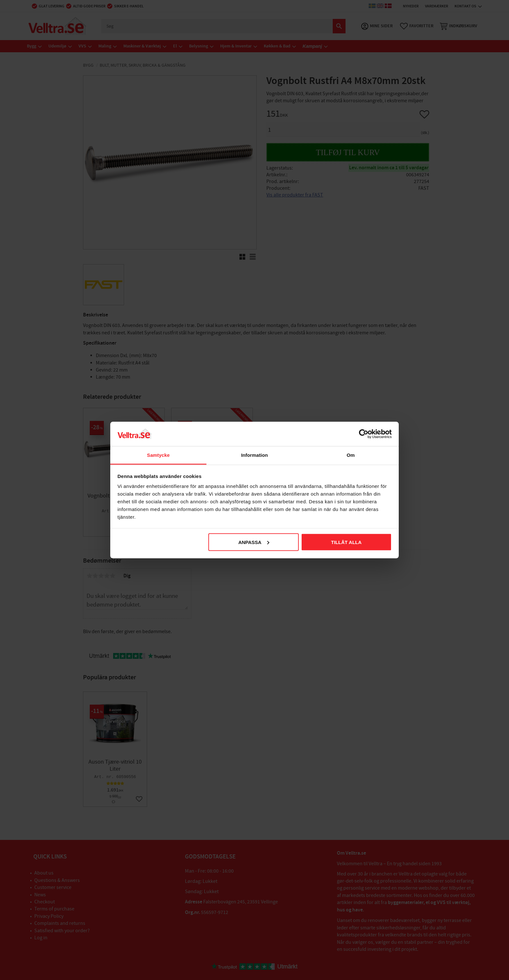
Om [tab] (350, 455)
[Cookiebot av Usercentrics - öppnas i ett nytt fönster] (364, 434)
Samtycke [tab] (159, 455)
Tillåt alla (346, 542)
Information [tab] (254, 455)
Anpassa (254, 542)
